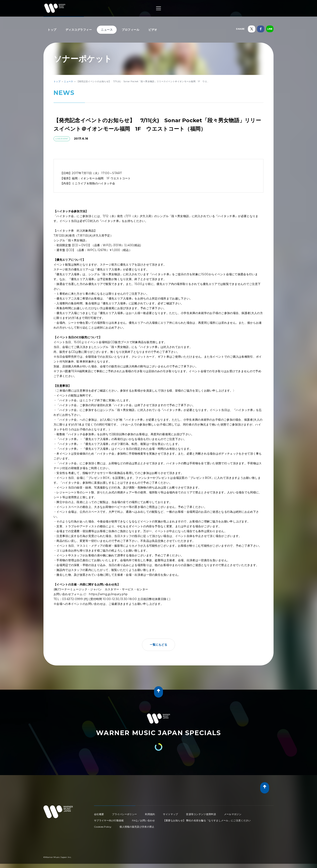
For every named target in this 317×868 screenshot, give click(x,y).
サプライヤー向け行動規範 (109, 820)
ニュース (107, 30)
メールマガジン (233, 814)
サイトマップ (170, 814)
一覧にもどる (158, 645)
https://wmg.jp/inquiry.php (108, 594)
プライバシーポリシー (124, 814)
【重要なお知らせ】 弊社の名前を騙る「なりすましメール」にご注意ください (207, 820)
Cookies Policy (103, 827)
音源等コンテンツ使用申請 (201, 814)
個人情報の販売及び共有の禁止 (137, 827)
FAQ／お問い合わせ (144, 820)
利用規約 (150, 814)
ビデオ (153, 30)
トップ (52, 30)
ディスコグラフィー (79, 30)
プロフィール (130, 30)
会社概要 (99, 814)
